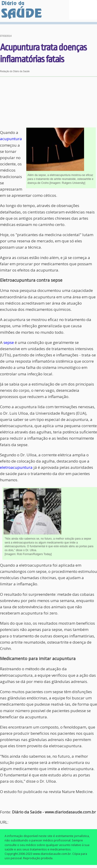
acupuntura (11, 139)
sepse (9, 342)
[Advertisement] (48, 102)
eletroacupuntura (16, 467)
